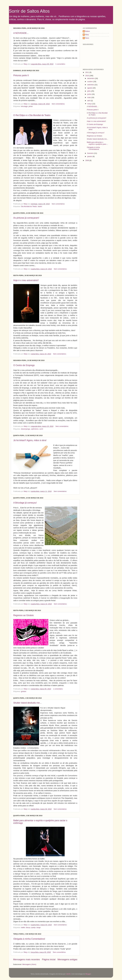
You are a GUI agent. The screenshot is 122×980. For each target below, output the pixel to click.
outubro (90, 82)
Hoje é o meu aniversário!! (26, 280)
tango (38, 927)
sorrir (41, 429)
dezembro (91, 78)
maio (89, 97)
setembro (91, 85)
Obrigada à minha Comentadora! (29, 939)
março (90, 104)
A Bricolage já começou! (25, 503)
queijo (33, 927)
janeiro (90, 156)
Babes (88, 31)
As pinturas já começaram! (26, 218)
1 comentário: (61, 64)
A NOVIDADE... (21, 33)
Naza (87, 38)
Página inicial (49, 959)
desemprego (26, 429)
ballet (23, 927)
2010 (87, 76)
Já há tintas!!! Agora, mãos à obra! (30, 440)
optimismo (35, 429)
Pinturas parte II (21, 75)
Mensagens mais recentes (27, 959)
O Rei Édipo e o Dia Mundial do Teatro (32, 115)
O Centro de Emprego (24, 365)
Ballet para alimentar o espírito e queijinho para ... (97, 143)
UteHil (68, 974)
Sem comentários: (59, 104)
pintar (31, 106)
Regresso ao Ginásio (23, 615)
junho (90, 94)
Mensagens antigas (67, 959)
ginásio (24, 691)
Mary (87, 35)
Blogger (88, 974)
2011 (87, 72)
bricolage (24, 106)
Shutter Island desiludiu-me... (27, 703)
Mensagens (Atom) (29, 964)
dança (28, 927)
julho (89, 91)
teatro (40, 206)
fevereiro (91, 153)
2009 (87, 160)
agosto (90, 88)
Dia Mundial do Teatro (29, 206)
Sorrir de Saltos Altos (29, 11)
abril (89, 101)
